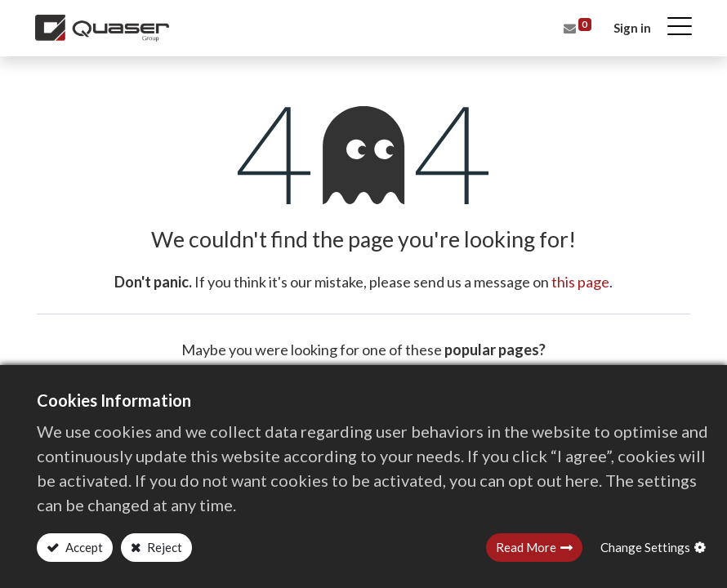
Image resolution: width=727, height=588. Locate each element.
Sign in (631, 28)
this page (580, 282)
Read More (526, 547)
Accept (83, 547)
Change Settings (645, 547)
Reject (163, 547)
